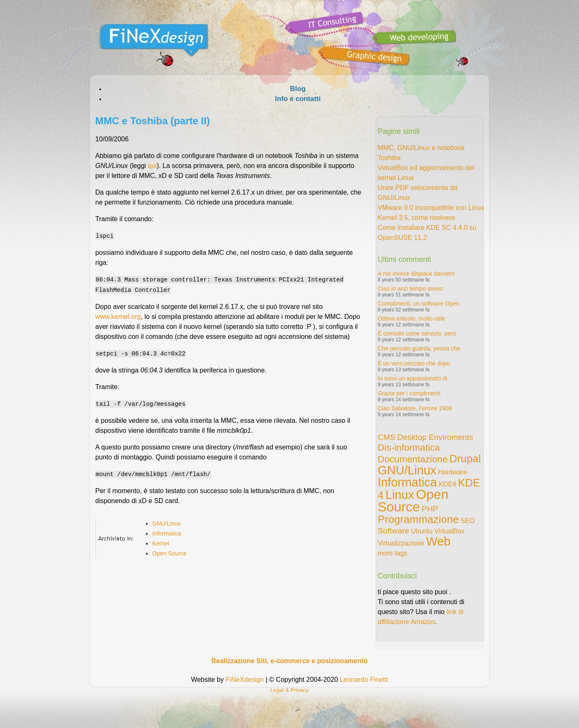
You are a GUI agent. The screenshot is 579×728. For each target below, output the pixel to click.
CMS (387, 437)
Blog (298, 89)
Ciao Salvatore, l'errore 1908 (415, 408)
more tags (392, 553)
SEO (468, 521)
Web (438, 541)
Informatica (167, 531)
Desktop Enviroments (435, 437)
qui (152, 166)
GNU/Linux (166, 521)
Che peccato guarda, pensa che (419, 348)
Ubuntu (422, 531)
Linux (400, 495)
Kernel (161, 541)
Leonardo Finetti (364, 680)
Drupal (465, 459)
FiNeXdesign (245, 680)
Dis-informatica (409, 448)
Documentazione (413, 459)
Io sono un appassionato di (412, 378)
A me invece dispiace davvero (416, 274)
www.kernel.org (118, 315)
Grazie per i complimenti (409, 393)
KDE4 (448, 484)
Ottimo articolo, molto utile (411, 318)
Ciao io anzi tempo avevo (410, 289)
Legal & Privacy (290, 690)
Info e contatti (298, 99)
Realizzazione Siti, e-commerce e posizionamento (289, 661)
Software (393, 531)
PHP (430, 509)
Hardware (452, 472)
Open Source (169, 551)
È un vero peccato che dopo (414, 363)
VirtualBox (449, 531)
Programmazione (418, 519)
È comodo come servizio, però (417, 333)
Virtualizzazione (401, 543)
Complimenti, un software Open (418, 304)
